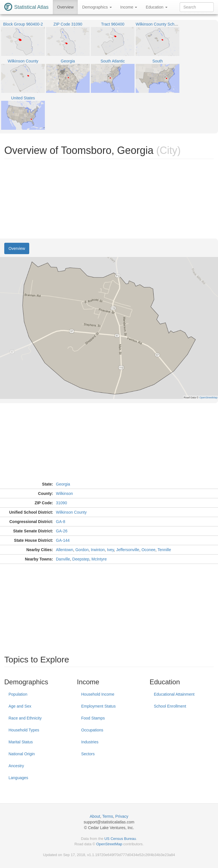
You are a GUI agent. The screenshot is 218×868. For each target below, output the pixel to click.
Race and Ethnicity (25, 718)
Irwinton (98, 550)
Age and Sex (20, 706)
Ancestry (16, 766)
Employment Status (98, 706)
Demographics (97, 7)
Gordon (82, 550)
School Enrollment (170, 706)
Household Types (24, 730)
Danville (63, 559)
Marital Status (21, 742)
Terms (108, 816)
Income (129, 7)
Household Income (98, 694)
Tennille (164, 550)
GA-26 (62, 531)
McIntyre (99, 559)
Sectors (88, 754)
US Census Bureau (120, 839)
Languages (18, 778)
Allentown (65, 550)
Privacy (122, 816)
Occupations (92, 730)
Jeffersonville (128, 550)
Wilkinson (64, 493)
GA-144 (63, 540)
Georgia (63, 484)
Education (156, 7)
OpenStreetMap (109, 844)
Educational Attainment (174, 694)
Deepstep (81, 559)
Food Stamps (93, 718)
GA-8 (61, 522)
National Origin (22, 754)
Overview (65, 7)
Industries (90, 742)
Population (18, 694)
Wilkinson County (71, 512)
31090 (61, 503)
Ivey (111, 550)
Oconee (148, 550)
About (95, 816)
